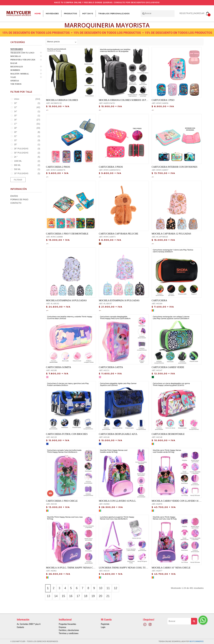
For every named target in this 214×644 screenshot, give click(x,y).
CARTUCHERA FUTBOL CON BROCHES (67, 434)
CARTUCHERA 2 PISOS (58, 167)
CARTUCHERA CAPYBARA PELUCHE (118, 234)
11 (108, 588)
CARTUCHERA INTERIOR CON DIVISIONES (174, 167)
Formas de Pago (19, 200)
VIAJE (13, 77)
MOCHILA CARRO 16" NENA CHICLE (171, 568)
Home (38, 13)
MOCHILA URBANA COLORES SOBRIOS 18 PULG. (125, 100)
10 (101, 588)
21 (108, 596)
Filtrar (18, 180)
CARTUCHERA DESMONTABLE (168, 434)
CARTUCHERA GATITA (111, 367)
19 (93, 596)
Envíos (14, 196)
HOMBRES (15, 70)
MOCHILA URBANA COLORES (62, 100)
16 (71, 596)
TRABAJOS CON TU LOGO (22, 53)
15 (63, 596)
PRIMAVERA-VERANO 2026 (23, 60)
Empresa (62, 627)
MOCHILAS (16, 56)
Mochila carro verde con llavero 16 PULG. (179, 501)
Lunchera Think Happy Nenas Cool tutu (124, 568)
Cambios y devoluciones (69, 630)
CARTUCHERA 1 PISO (163, 100)
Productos (71, 13)
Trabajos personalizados (114, 13)
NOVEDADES (17, 49)
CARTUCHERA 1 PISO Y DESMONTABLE (67, 234)
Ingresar (199, 13)
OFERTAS (15, 81)
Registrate (186, 13)
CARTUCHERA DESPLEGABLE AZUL (118, 434)
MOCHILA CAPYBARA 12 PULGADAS (171, 234)
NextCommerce (196, 641)
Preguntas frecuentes (67, 624)
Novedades (52, 13)
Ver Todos (16, 84)
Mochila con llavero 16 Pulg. (117, 501)
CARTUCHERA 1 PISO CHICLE (62, 501)
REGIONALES (17, 67)
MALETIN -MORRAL (20, 74)
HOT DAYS (88, 13)
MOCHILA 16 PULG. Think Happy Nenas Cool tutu (75, 568)
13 (49, 596)
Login (103, 627)
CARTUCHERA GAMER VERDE (168, 367)
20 (101, 596)
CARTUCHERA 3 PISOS (111, 167)
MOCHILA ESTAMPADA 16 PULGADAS (119, 301)
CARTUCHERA (159, 301)
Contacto (16, 203)
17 (78, 596)
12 (116, 588)
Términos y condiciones (69, 633)
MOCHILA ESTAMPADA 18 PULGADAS (66, 301)
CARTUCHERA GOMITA (59, 367)
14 (56, 596)
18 (86, 596)
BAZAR (14, 63)
